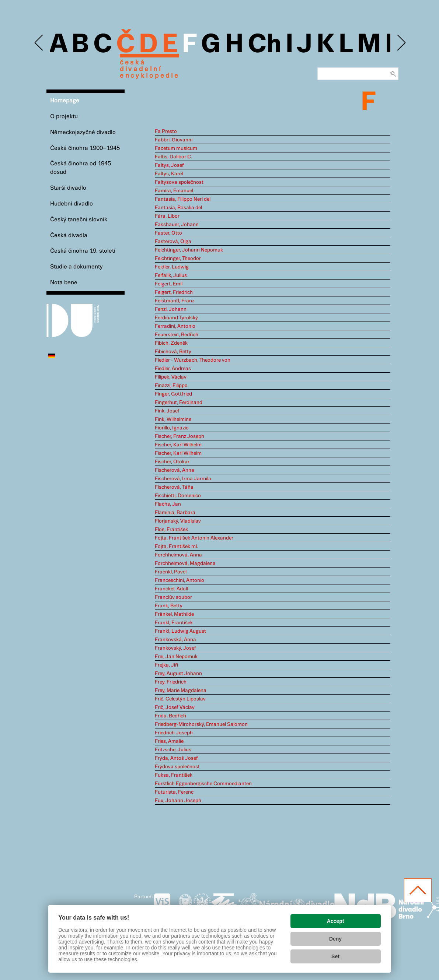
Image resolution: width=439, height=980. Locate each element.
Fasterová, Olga (173, 242)
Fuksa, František (174, 775)
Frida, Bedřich (170, 716)
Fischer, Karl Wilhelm (178, 445)
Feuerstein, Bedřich (177, 335)
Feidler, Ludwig (172, 267)
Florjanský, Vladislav (178, 521)
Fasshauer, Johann (177, 225)
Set (335, 956)
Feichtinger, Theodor (178, 259)
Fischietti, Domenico (178, 496)
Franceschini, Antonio (180, 580)
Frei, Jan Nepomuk (176, 657)
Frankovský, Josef (175, 648)
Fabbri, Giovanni (174, 140)
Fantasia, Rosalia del (178, 208)
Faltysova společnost (179, 182)
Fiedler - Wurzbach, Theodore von (193, 360)
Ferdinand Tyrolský (176, 318)
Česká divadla (69, 236)
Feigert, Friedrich (174, 292)
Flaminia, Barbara (175, 513)
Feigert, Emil (169, 284)
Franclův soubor (173, 597)
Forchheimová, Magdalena (185, 563)
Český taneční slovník (79, 220)
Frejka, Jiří (166, 665)
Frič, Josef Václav (175, 707)
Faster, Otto (168, 233)
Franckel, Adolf (172, 589)
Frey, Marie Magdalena (181, 691)
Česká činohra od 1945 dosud (81, 168)
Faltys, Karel (169, 174)
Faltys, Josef (169, 165)
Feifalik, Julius (171, 275)
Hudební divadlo (72, 204)
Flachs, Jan (168, 504)
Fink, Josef (167, 411)
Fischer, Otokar (172, 462)
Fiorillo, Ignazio (172, 428)
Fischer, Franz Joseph (180, 436)
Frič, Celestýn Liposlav (180, 699)
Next (401, 43)
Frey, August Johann (178, 674)
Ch (264, 45)
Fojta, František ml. (176, 547)
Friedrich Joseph (174, 733)
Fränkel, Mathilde (174, 614)
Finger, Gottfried (173, 394)
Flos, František (171, 530)
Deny (335, 939)
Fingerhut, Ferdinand (179, 403)
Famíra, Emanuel (174, 191)
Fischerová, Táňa (174, 487)
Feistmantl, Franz (175, 301)
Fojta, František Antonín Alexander (194, 538)
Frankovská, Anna (175, 640)
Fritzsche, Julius (173, 750)
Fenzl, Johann (171, 309)
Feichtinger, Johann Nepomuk (189, 250)
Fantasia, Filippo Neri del (183, 199)
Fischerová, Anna (175, 470)
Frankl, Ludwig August (180, 631)
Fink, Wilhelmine (173, 419)
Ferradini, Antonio (175, 326)
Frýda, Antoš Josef (176, 758)
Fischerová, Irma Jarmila (183, 479)
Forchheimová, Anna (178, 555)
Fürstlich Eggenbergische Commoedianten (203, 784)
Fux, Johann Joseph (178, 801)
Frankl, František (174, 623)
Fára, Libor (167, 216)
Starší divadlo (68, 188)
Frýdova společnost (177, 767)
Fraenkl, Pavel (171, 572)
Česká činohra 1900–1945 (85, 148)
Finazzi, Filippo (171, 386)
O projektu (64, 117)
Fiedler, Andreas (173, 369)
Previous (39, 43)
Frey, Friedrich (171, 682)
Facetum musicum (176, 148)
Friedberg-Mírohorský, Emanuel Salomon (201, 724)
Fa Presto (166, 131)
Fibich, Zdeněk (171, 343)
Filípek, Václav (171, 377)
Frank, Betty (169, 606)
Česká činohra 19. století (83, 251)
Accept (336, 921)
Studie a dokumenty (76, 267)
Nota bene (64, 283)
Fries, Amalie (169, 741)
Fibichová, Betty (173, 352)
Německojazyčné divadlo (83, 132)
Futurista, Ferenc (174, 792)
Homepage (65, 101)
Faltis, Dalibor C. (173, 157)
